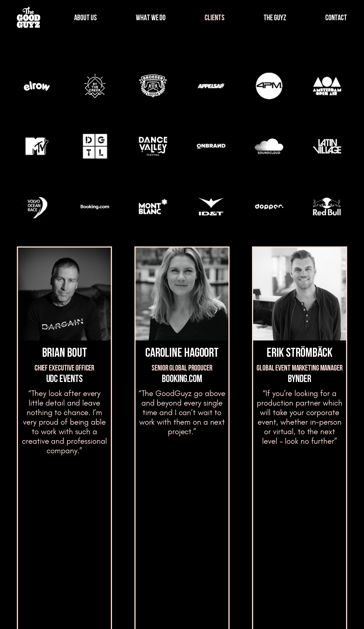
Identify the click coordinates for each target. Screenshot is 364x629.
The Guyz (160, 526)
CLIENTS (214, 18)
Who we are (90, 526)
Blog (154, 550)
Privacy (306, 616)
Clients (85, 575)
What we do (91, 550)
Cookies (339, 616)
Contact (310, 541)
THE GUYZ (275, 18)
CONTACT (336, 18)
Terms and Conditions (258, 616)
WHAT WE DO (151, 18)
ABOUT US (85, 18)
